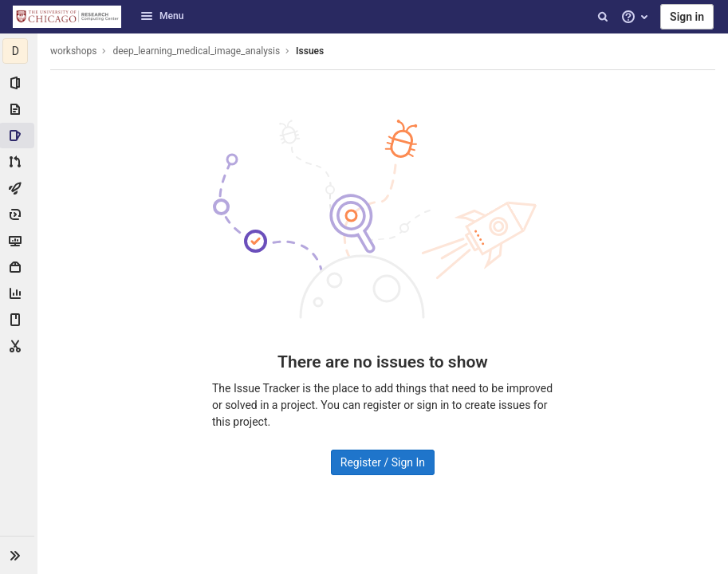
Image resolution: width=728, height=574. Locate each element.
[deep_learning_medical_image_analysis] (19, 51)
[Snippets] (19, 346)
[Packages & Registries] (19, 267)
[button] (19, 555)
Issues (311, 51)
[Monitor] (19, 241)
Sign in (687, 17)
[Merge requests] (19, 162)
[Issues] (19, 136)
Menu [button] (162, 16)
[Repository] (19, 109)
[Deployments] (19, 214)
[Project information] (19, 83)
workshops (75, 51)
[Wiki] (19, 320)
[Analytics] (19, 293)
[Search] (603, 17)
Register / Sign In (383, 462)
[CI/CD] (19, 188)
